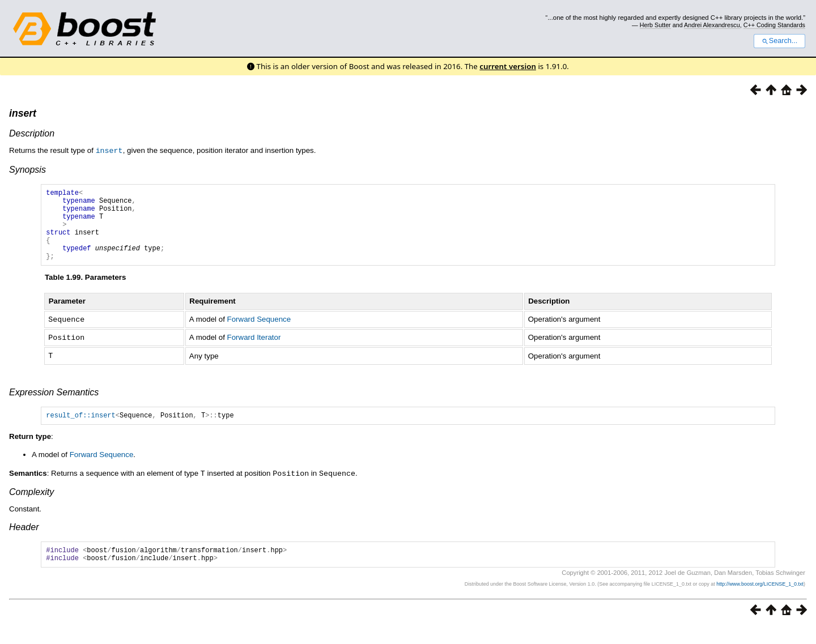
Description (32, 133)
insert (23, 113)
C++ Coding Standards (774, 25)
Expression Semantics (54, 405)
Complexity (31, 506)
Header (24, 541)
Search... (779, 41)
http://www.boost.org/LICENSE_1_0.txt (760, 602)
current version (508, 66)
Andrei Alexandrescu (712, 25)
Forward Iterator (254, 351)
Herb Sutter (655, 25)
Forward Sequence (259, 334)
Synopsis (27, 169)
